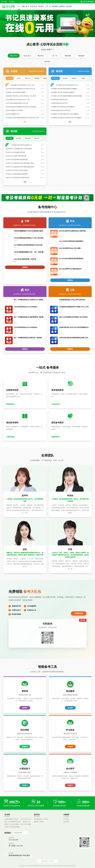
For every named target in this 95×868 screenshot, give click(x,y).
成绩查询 (74, 78)
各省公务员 (34, 6)
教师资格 (62, 6)
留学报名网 (44, 861)
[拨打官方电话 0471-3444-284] (87, 2)
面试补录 (37, 138)
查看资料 (25, 708)
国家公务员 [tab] (14, 56)
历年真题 (10, 138)
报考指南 (37, 78)
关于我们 (12, 2)
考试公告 (10, 78)
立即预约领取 (79, 613)
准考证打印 (55, 78)
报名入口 (28, 78)
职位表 (19, 78)
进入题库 (70, 708)
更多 (25, 122)
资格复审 (19, 138)
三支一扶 (48, 6)
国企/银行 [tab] (47, 62)
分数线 (83, 78)
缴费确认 (46, 78)
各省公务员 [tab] (27, 56)
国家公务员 (25, 6)
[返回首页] (8, 7)
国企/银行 (69, 6)
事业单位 (41, 6)
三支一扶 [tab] (54, 56)
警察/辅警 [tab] (68, 56)
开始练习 (25, 785)
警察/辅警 (55, 6)
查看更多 (25, 267)
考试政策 (65, 78)
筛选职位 (25, 747)
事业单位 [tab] (41, 56)
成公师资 (4, 2)
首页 (19, 6)
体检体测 (28, 138)
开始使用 (70, 747)
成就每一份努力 (39, 822)
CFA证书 (51, 861)
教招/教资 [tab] (81, 56)
